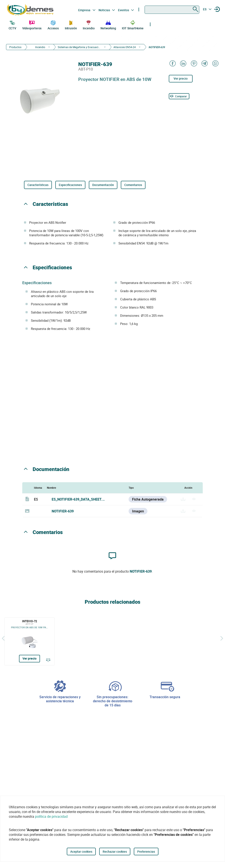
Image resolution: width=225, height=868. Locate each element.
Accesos (53, 25)
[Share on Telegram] (204, 64)
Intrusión (71, 25)
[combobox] (172, 10)
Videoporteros (32, 25)
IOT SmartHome (133, 25)
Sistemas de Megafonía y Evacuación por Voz (79, 47)
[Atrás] (3, 638)
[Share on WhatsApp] (215, 64)
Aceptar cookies (81, 851)
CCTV (13, 25)
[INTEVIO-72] (30, 641)
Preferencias (146, 851)
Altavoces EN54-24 (125, 47)
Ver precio (181, 78)
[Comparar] (179, 96)
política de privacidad (51, 816)
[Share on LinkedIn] (183, 64)
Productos (15, 47)
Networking (108, 25)
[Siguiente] (222, 638)
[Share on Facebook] (172, 64)
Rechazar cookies (115, 851)
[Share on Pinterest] (194, 64)
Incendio (89, 25)
